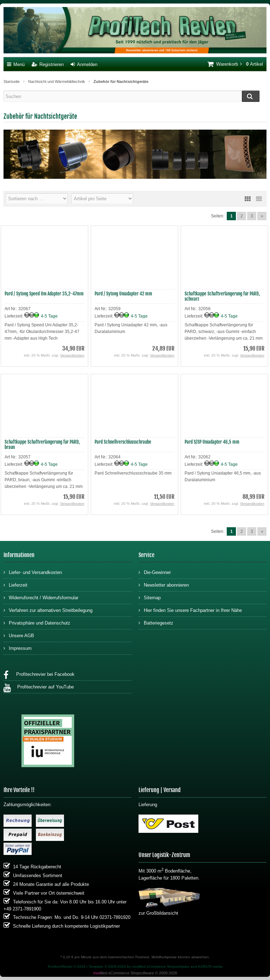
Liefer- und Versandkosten (33, 572)
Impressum (18, 648)
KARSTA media (210, 966)
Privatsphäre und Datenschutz (37, 623)
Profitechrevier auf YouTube (39, 688)
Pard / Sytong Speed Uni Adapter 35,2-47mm (44, 294)
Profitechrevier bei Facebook (39, 675)
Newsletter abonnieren (164, 585)
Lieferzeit (15, 585)
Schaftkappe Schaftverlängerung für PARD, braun (42, 445)
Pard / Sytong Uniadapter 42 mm (123, 294)
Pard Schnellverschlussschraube (123, 442)
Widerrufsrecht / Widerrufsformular (41, 597)
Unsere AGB (19, 635)
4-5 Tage (49, 316)
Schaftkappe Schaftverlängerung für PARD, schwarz (222, 296)
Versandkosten (72, 355)
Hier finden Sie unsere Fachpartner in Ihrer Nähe (190, 610)
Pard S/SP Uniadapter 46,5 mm (212, 442)
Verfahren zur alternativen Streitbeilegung (48, 610)
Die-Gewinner (155, 572)
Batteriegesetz (156, 623)
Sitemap (150, 597)
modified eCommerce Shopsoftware (161, 966)
